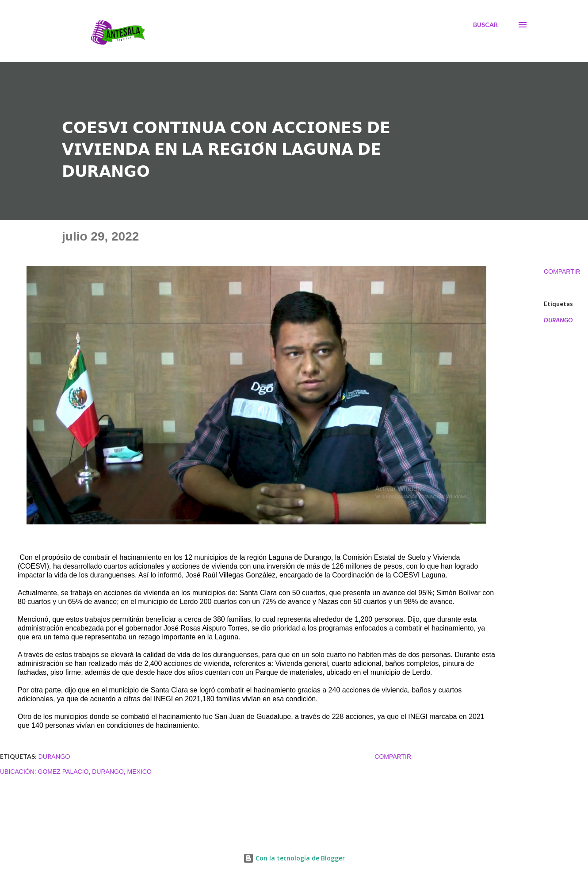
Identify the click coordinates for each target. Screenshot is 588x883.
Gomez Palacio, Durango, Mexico (95, 772)
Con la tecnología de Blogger (294, 858)
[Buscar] (485, 25)
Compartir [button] (562, 271)
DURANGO (558, 320)
